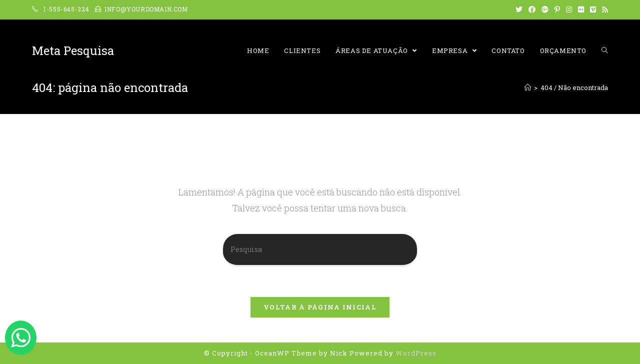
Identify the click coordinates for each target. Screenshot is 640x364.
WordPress (416, 353)
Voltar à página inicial (320, 307)
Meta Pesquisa (73, 50)
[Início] (528, 87)
